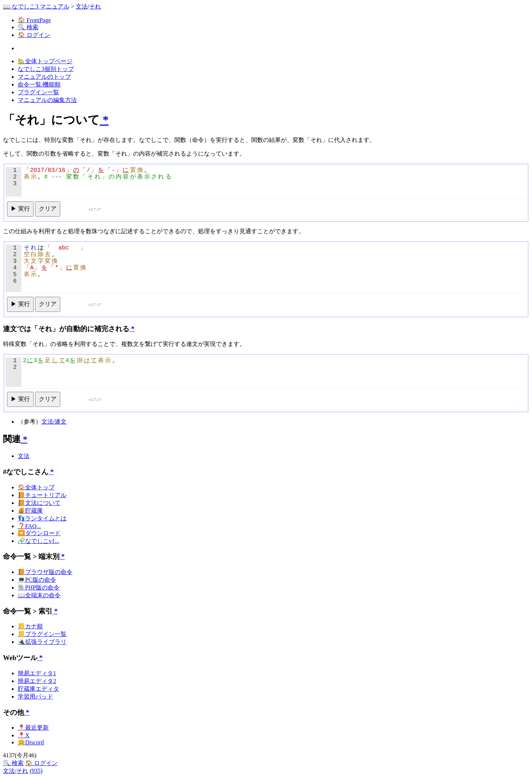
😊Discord (31, 742)
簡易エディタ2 (37, 681)
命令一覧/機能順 (39, 84)
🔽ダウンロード (39, 533)
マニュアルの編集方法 (47, 100)
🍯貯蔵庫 (30, 511)
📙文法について (39, 503)
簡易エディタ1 (37, 673)
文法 (82, 6)
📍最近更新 (33, 728)
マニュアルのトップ (44, 77)
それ (95, 6)
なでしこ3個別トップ (46, 69)
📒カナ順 (30, 626)
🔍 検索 (28, 27)
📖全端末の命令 (39, 595)
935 (36, 771)
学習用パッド (35, 697)
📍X (24, 735)
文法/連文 (54, 422)
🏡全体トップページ (45, 61)
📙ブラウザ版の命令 (45, 572)
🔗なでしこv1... (38, 541)
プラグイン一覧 (38, 92)
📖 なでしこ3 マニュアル (36, 6)
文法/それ (16, 771)
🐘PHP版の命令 (39, 587)
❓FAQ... (29, 526)
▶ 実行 (20, 209)
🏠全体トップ (36, 487)
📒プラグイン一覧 (42, 634)
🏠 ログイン (34, 35)
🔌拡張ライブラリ (42, 642)
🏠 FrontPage (34, 20)
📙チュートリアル (42, 495)
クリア (48, 209)
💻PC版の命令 (37, 580)
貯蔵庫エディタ (38, 689)
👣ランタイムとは (42, 518)
